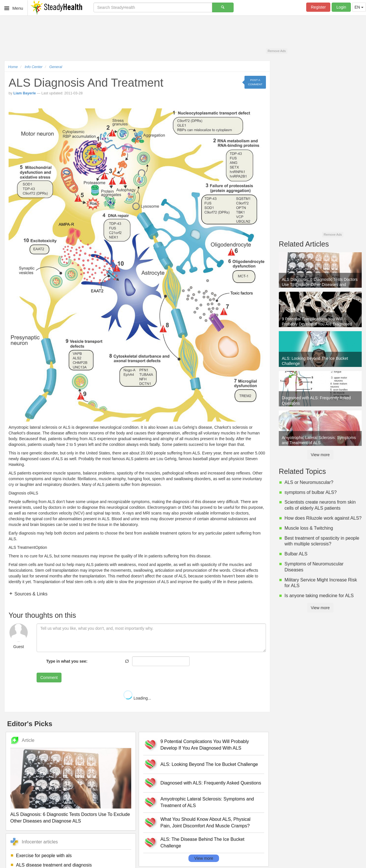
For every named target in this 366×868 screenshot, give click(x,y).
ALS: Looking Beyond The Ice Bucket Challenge (209, 764)
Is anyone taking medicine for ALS (319, 596)
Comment (49, 678)
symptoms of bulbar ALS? (311, 492)
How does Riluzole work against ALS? (323, 518)
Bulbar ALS (296, 554)
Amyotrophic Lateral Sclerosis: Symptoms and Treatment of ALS (207, 802)
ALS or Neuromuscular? (309, 482)
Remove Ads (277, 51)
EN (359, 7)
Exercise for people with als (44, 856)
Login (341, 7)
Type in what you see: (67, 661)
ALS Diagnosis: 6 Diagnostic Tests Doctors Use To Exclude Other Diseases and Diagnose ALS (70, 818)
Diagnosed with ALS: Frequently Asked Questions (211, 783)
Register (318, 7)
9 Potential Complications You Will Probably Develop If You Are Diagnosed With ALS (205, 745)
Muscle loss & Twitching (309, 528)
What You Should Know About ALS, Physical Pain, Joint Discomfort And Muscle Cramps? (205, 823)
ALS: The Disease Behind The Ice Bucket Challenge (202, 843)
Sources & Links (30, 594)
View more (204, 858)
